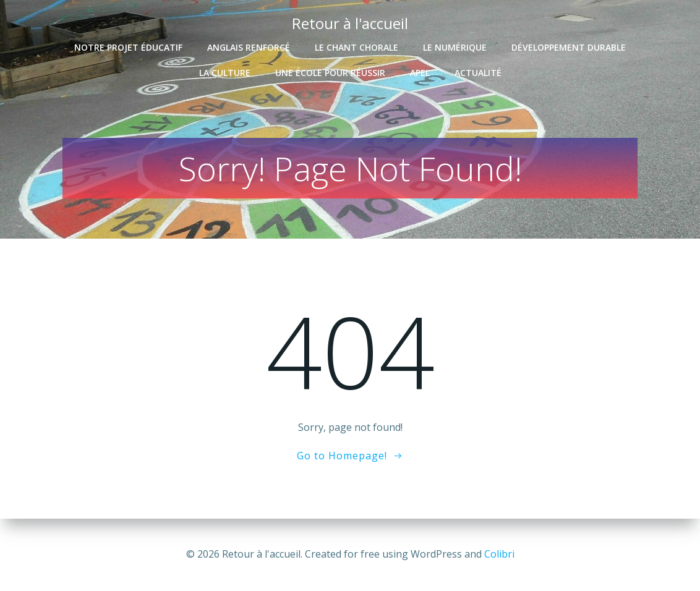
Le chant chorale (356, 47)
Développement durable (569, 47)
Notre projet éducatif (128, 47)
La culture (225, 73)
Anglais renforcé (249, 47)
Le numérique (455, 47)
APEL (420, 73)
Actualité (478, 73)
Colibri (499, 554)
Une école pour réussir (330, 73)
